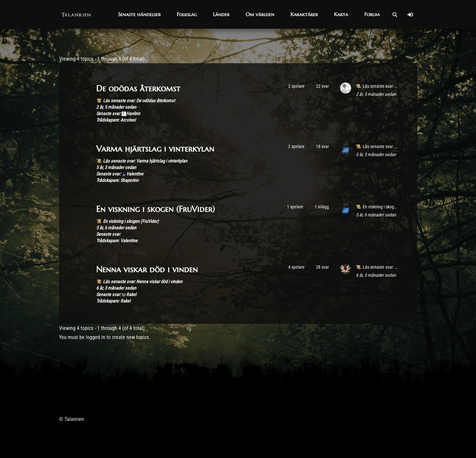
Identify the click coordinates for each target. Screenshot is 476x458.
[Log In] (410, 15)
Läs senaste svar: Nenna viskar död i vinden (143, 282)
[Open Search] (395, 15)
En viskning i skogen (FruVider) (156, 209)
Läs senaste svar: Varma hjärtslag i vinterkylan (145, 161)
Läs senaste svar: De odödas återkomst (139, 101)
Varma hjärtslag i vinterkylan (155, 149)
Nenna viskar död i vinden (147, 269)
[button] (139, 14)
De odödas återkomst (138, 88)
